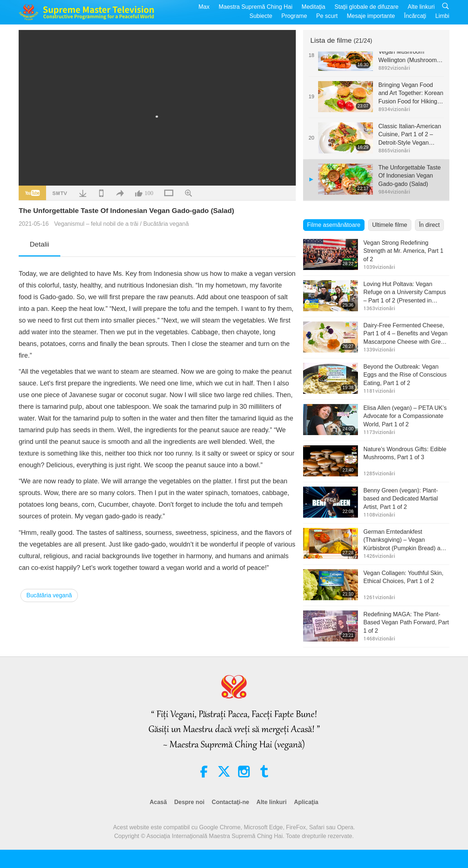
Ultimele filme (390, 225)
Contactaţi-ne (230, 802)
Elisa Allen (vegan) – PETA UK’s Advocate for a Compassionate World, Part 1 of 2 (405, 416)
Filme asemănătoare (334, 225)
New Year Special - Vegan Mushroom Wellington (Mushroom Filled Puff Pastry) (408, 52)
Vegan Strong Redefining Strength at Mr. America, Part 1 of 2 (403, 251)
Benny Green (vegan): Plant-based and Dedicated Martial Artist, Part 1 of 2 (401, 499)
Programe (294, 16)
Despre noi (189, 802)
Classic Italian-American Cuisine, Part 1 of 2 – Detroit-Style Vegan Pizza (410, 135)
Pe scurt (327, 16)
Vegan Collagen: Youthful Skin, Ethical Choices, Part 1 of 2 (403, 577)
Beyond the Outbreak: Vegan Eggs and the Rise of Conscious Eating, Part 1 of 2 (405, 375)
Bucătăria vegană (166, 224)
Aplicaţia (306, 802)
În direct (429, 225)
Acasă (158, 802)
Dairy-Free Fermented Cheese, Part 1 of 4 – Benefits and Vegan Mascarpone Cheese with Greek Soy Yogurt (405, 334)
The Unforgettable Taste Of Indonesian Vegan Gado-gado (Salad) (409, 176)
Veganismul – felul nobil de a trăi (96, 224)
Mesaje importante (371, 16)
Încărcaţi (415, 16)
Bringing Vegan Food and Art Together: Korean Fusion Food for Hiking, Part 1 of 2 (411, 94)
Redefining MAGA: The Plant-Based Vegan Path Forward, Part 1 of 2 (406, 623)
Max (204, 7)
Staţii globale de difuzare (367, 7)
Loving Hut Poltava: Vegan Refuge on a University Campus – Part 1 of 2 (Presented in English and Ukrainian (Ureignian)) (405, 293)
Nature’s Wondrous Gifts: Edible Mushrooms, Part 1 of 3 (405, 453)
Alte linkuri (421, 7)
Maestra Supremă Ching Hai (256, 7)
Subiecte (261, 16)
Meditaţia (314, 7)
